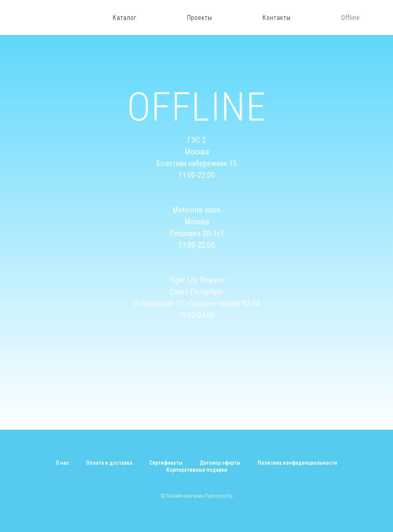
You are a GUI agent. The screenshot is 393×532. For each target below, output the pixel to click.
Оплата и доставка (109, 463)
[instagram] (377, 17)
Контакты (277, 18)
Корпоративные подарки (197, 470)
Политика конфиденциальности (297, 463)
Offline (351, 18)
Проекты (200, 18)
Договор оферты (220, 463)
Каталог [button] (125, 18)
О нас (62, 463)
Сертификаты (166, 463)
